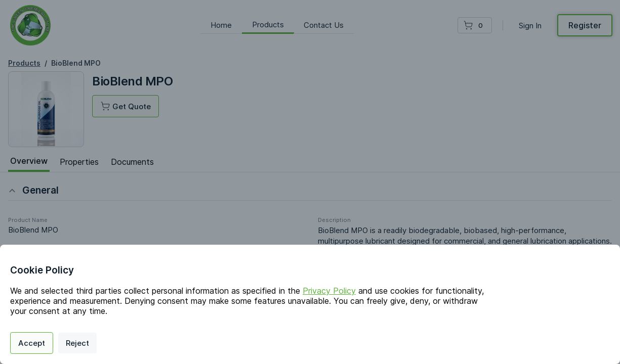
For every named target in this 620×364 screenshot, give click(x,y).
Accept (32, 343)
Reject (77, 343)
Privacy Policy (329, 291)
